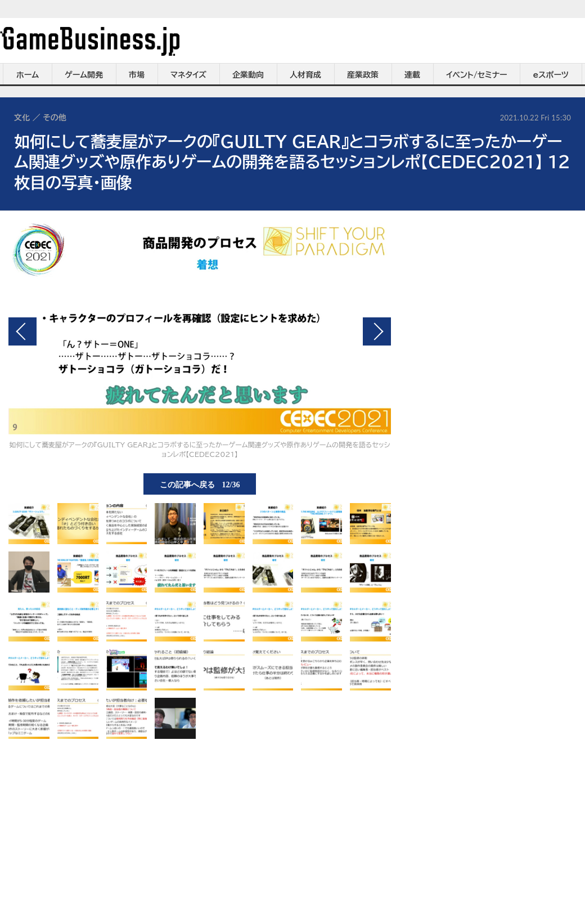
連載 (412, 75)
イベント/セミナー (477, 75)
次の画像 (377, 331)
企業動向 (248, 75)
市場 (137, 75)
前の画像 (22, 331)
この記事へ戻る (200, 484)
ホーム (28, 75)
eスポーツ (551, 75)
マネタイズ (188, 75)
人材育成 (305, 75)
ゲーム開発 (84, 75)
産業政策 (363, 75)
